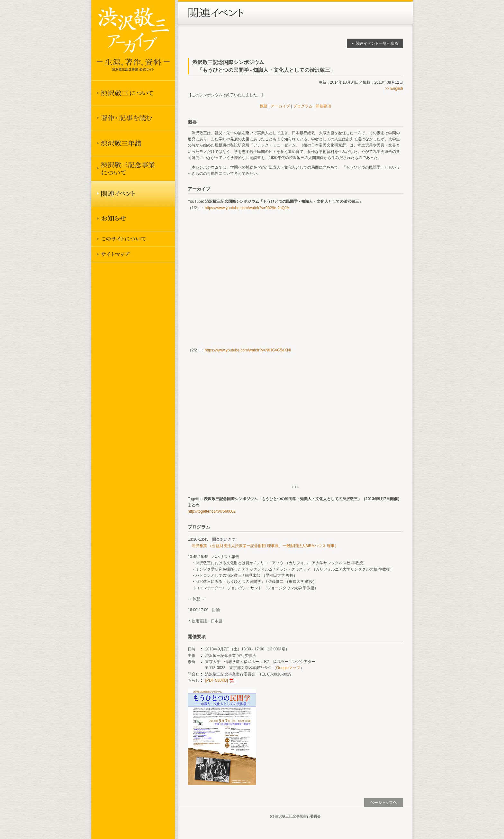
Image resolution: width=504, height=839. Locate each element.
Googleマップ (288, 668)
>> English (394, 89)
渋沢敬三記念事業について (133, 168)
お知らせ (133, 219)
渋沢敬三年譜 (133, 143)
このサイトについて (133, 239)
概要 (264, 106)
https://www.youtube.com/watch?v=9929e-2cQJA (247, 208)
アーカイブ (280, 106)
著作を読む (133, 118)
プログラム (303, 106)
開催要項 (323, 106)
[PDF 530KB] (216, 680)
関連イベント (133, 193)
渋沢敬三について (133, 93)
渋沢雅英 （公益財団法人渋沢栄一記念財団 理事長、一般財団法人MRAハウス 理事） (265, 546)
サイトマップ (133, 254)
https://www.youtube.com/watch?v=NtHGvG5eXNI (248, 350)
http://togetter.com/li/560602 (212, 511)
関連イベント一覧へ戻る (377, 43)
